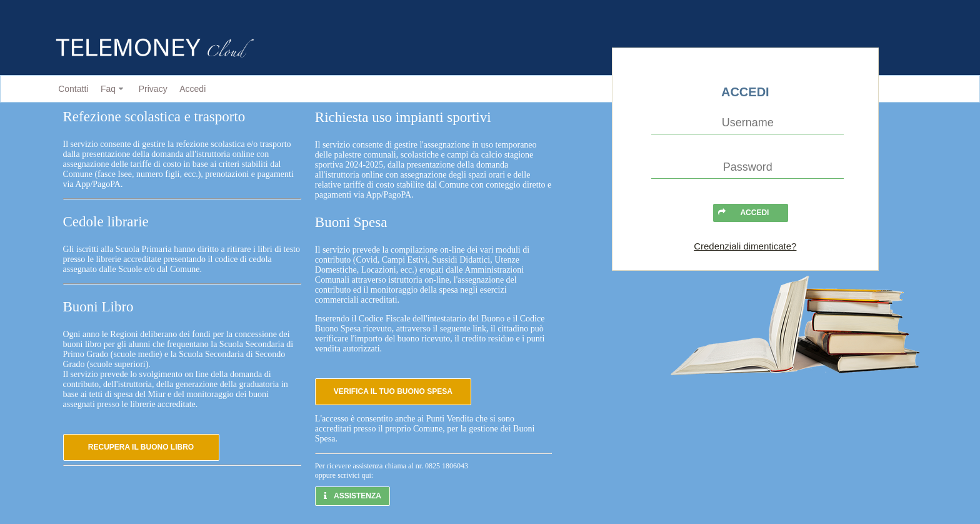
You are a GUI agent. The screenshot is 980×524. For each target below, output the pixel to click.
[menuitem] (71, 89)
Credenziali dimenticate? (745, 246)
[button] (141, 447)
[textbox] (747, 123)
